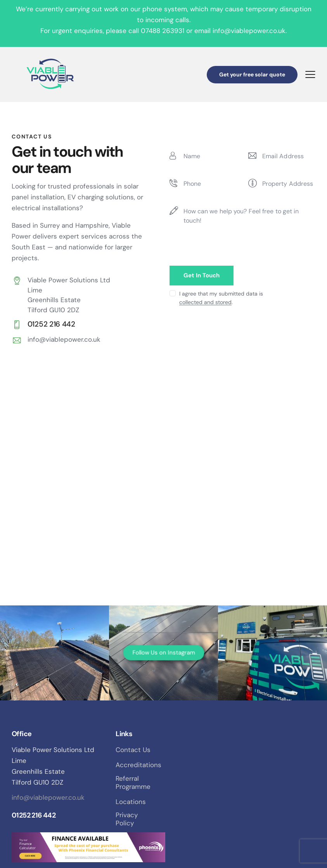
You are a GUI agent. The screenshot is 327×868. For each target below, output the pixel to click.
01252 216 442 (34, 815)
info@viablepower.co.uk (64, 339)
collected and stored (205, 302)
